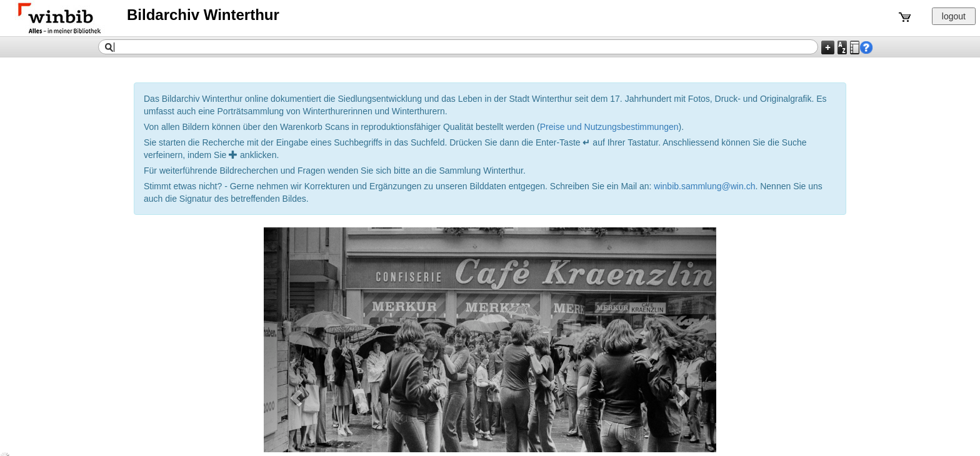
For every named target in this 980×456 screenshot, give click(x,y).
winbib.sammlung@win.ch (704, 186)
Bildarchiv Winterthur (203, 15)
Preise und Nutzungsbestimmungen (609, 127)
